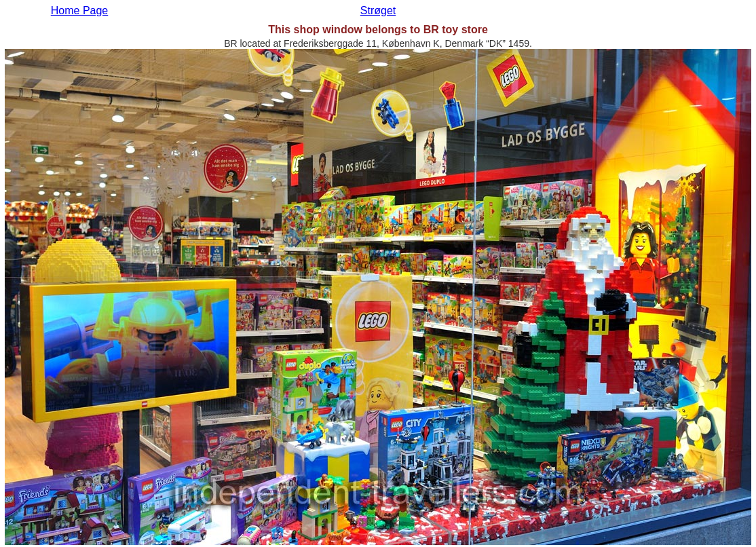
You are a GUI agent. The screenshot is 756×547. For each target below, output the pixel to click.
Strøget (378, 11)
